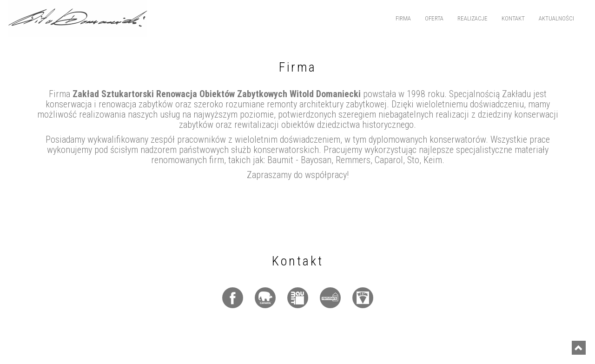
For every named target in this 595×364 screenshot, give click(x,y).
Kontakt (513, 18)
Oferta (434, 18)
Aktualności (556, 18)
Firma (403, 18)
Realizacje (473, 18)
